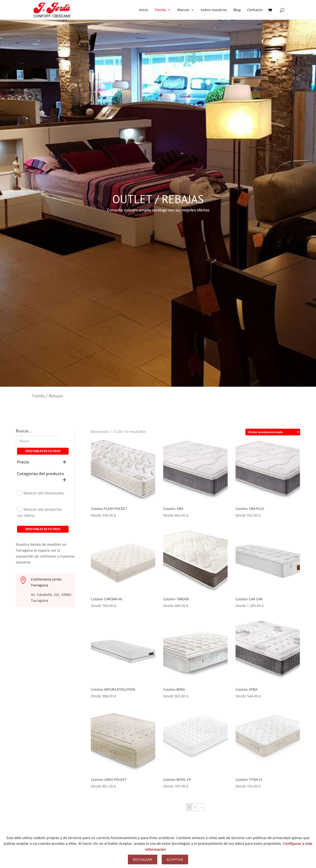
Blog (237, 10)
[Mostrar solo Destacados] (19, 493)
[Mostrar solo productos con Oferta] (19, 509)
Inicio (144, 10)
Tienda (160, 10)
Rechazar (143, 859)
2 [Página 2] (195, 807)
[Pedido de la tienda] (273, 432)
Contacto (255, 10)
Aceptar (175, 859)
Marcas (183, 10)
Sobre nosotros (214, 10)
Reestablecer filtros (43, 451)
